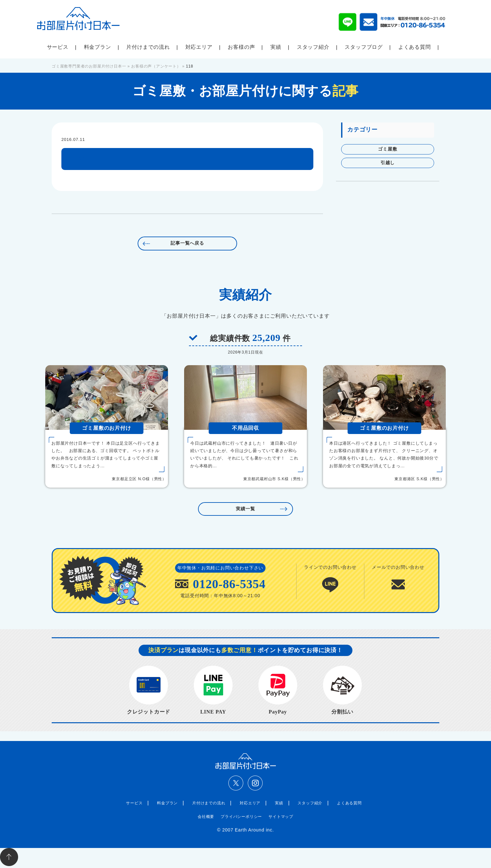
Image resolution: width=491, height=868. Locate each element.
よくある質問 (415, 47)
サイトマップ (281, 817)
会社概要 (206, 817)
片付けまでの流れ (148, 47)
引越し (388, 163)
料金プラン (98, 47)
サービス (58, 47)
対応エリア (199, 47)
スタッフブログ (364, 47)
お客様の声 (241, 47)
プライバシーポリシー (241, 817)
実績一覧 (245, 509)
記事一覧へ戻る (187, 243)
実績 (276, 47)
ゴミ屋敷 (387, 149)
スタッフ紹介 (313, 47)
